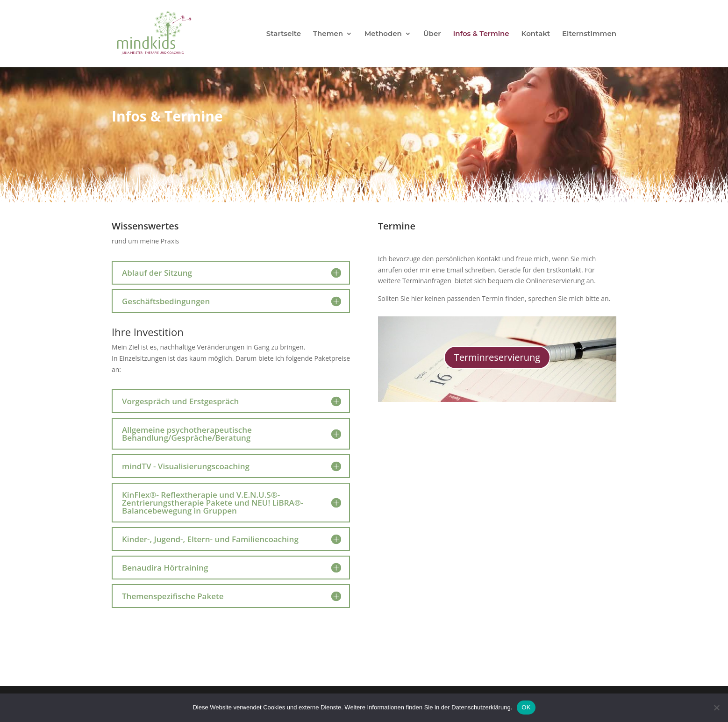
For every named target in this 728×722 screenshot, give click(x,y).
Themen (328, 34)
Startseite (284, 34)
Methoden (383, 34)
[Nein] (716, 708)
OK (526, 707)
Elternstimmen (589, 34)
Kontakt (536, 34)
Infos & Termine (481, 34)
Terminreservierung (497, 357)
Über (432, 34)
